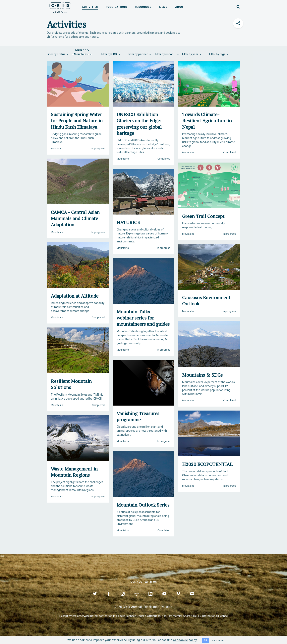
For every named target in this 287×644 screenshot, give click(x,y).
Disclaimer (151, 607)
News (163, 7)
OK (205, 640)
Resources (143, 7)
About (180, 7)
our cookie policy (185, 640)
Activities (90, 7)
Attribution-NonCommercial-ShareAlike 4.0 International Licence (187, 616)
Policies (166, 607)
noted (94, 616)
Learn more (217, 640)
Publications (116, 7)
